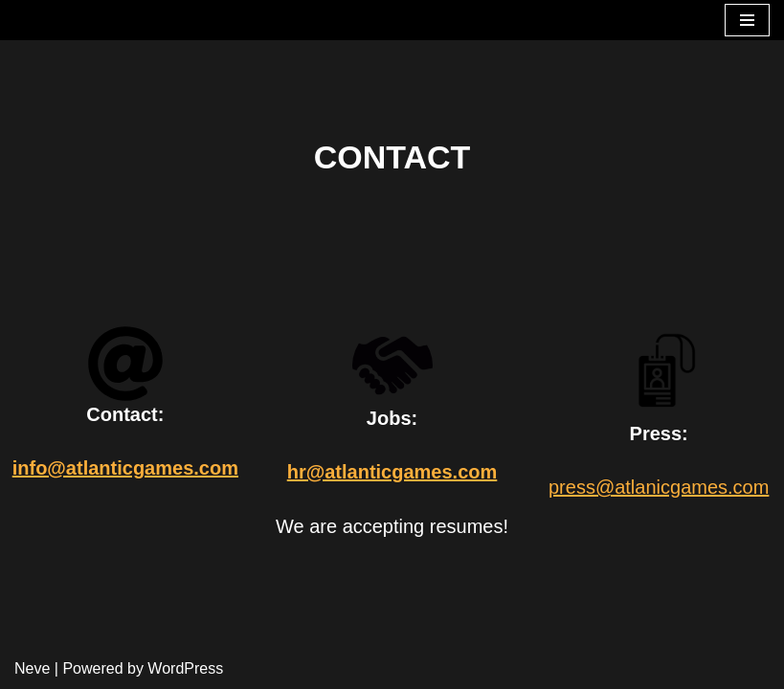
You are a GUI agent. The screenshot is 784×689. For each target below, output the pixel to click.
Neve (32, 668)
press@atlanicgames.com (659, 487)
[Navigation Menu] (747, 20)
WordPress (185, 668)
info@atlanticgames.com (125, 468)
